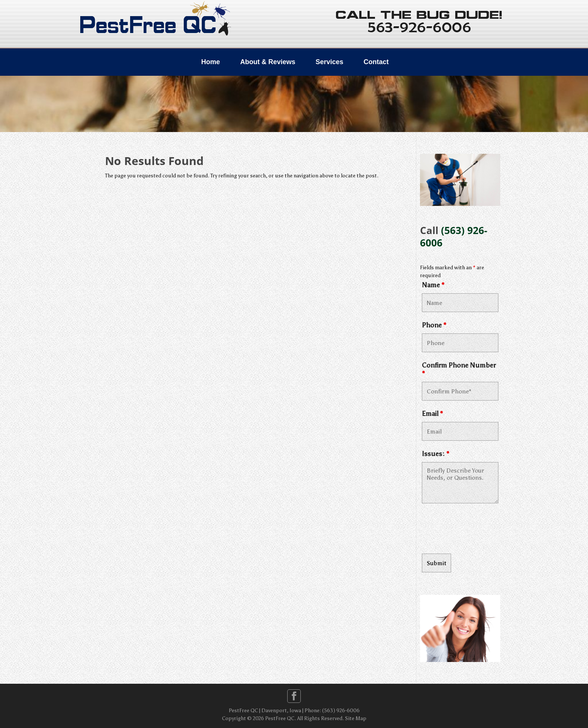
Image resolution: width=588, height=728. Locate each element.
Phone (434, 325)
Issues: (436, 454)
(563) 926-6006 (454, 236)
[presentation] (479, 530)
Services (329, 62)
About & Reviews (268, 62)
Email (432, 414)
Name (433, 285)
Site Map (356, 718)
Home (210, 62)
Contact (376, 62)
